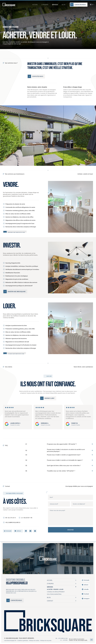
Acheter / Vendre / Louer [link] (55, 589)
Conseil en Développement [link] (56, 592)
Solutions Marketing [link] (54, 594)
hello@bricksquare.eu (17, 583)
